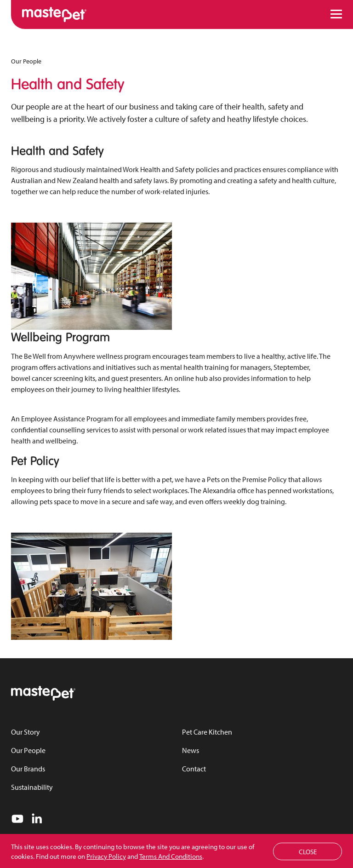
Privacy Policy (106, 856)
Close (308, 852)
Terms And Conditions (171, 856)
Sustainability (32, 787)
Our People (26, 61)
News (191, 750)
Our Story (26, 732)
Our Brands (28, 769)
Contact (194, 769)
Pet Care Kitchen (207, 732)
